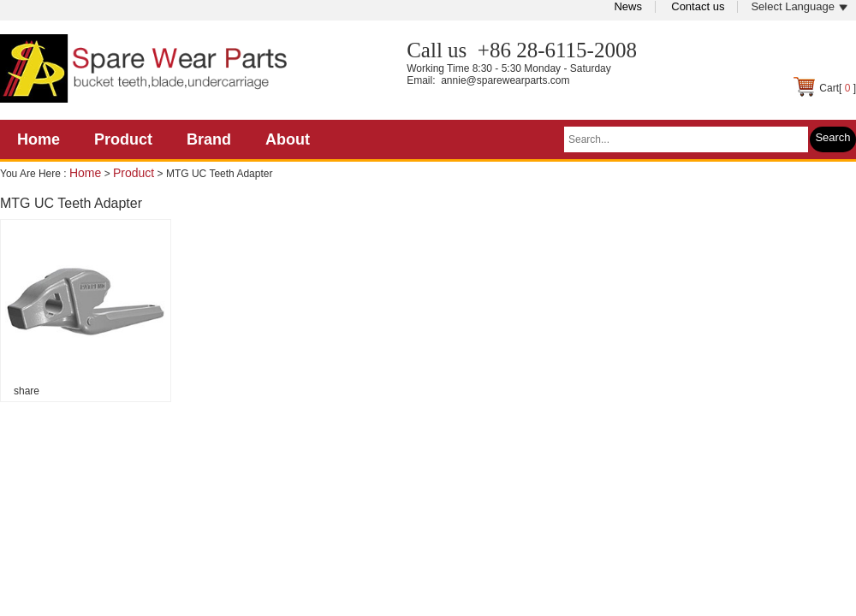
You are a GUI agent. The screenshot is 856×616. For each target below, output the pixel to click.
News (628, 6)
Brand (209, 139)
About (288, 139)
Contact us (698, 6)
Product (123, 139)
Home (39, 139)
